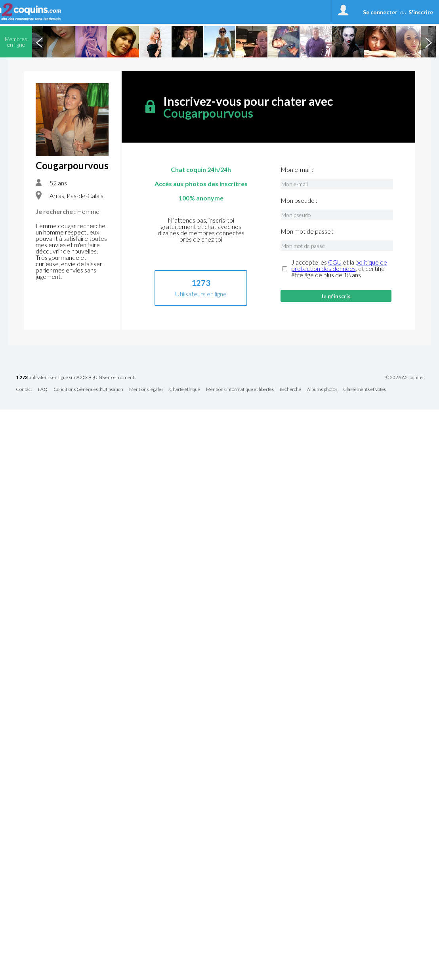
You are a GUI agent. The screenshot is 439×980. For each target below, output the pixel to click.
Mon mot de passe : (307, 231)
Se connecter (380, 12)
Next (428, 42)
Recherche (290, 390)
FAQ (43, 390)
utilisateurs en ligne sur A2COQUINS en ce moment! (76, 378)
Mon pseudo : (299, 200)
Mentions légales (146, 390)
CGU (335, 262)
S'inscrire (421, 12)
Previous (39, 42)
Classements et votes (365, 390)
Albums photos (322, 390)
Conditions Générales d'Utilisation (88, 390)
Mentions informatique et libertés (240, 390)
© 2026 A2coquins (404, 378)
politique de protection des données (339, 265)
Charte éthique (185, 390)
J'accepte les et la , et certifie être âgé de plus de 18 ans (339, 269)
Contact (24, 390)
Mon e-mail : (297, 170)
